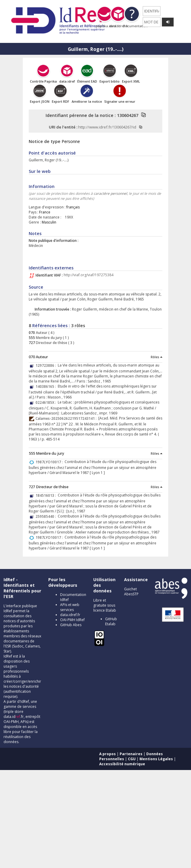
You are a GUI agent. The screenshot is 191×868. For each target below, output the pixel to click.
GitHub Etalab (111, 621)
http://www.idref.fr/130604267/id (107, 127)
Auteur (41, 333)
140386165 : (47, 386)
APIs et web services (70, 607)
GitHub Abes (71, 625)
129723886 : (47, 365)
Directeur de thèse (51, 343)
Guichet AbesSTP (131, 591)
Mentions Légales (156, 759)
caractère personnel (110, 193)
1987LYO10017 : (50, 462)
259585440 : (47, 516)
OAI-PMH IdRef (72, 620)
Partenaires (131, 754)
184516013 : (47, 495)
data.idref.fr (70, 615)
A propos (107, 754)
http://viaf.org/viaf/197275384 (89, 275)
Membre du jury (48, 338)
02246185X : (47, 402)
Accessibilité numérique (122, 764)
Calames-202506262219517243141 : (67, 418)
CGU (132, 759)
